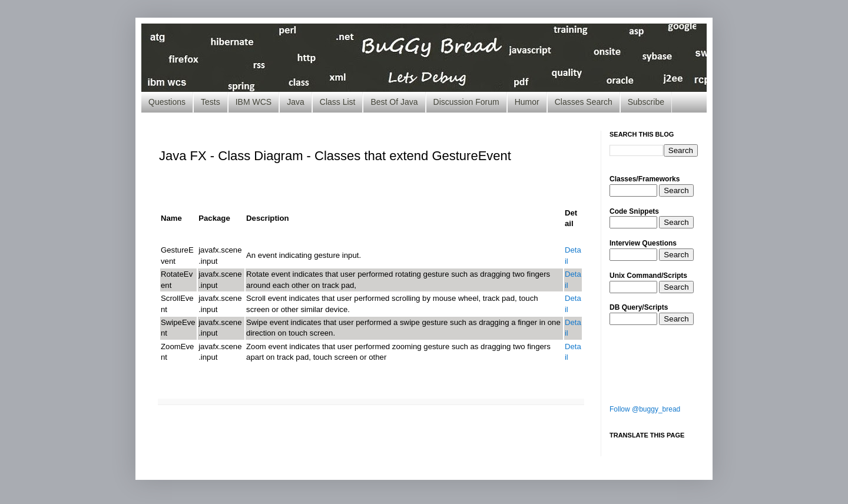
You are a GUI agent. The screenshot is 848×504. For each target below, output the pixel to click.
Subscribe (646, 102)
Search (676, 190)
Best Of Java (394, 102)
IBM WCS (254, 102)
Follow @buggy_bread (645, 409)
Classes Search (584, 102)
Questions (167, 102)
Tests (211, 102)
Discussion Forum (466, 102)
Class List (338, 102)
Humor (527, 102)
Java (296, 102)
